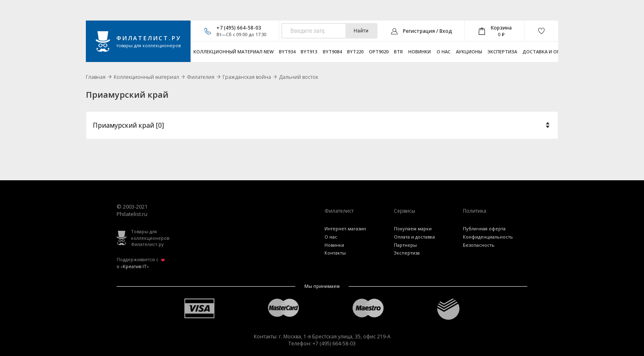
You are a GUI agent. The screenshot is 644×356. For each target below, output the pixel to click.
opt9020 (379, 52)
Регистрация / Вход (428, 31)
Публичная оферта (484, 229)
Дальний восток (299, 77)
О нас (444, 52)
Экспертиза (502, 52)
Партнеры (405, 245)
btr (398, 52)
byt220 (355, 52)
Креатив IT (135, 266)
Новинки (420, 52)
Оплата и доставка (414, 237)
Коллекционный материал (146, 77)
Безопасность (479, 245)
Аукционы (469, 52)
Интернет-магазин (345, 229)
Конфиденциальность (488, 237)
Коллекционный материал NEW (233, 52)
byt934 (287, 52)
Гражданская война (247, 77)
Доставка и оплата (547, 52)
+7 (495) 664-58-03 (239, 28)
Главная (96, 77)
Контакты (335, 253)
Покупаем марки (413, 229)
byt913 (309, 52)
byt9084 (332, 52)
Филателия (201, 77)
